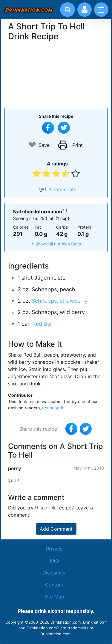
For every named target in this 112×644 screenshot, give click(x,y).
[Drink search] (68, 10)
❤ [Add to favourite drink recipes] (32, 145)
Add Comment (56, 529)
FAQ (54, 561)
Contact (54, 585)
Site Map (54, 597)
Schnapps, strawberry (60, 301)
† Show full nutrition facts (56, 244)
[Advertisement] (56, 74)
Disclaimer (54, 573)
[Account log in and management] (85, 10)
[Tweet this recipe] (64, 128)
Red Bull (42, 324)
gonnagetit (53, 408)
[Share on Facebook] (48, 128)
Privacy (54, 549)
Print (78, 145)
